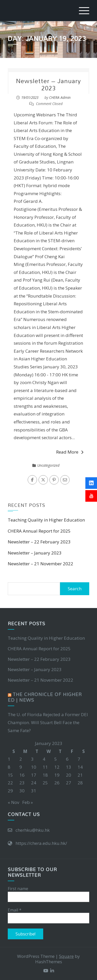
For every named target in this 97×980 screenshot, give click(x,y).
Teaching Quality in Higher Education (46, 520)
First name (18, 889)
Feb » (28, 802)
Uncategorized (48, 465)
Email (15, 910)
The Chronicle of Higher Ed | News (45, 697)
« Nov (13, 802)
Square (66, 956)
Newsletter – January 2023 (48, 85)
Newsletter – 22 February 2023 (39, 542)
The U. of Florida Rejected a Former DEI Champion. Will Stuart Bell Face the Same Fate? (48, 722)
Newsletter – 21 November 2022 (40, 564)
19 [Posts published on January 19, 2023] (57, 775)
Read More (70, 452)
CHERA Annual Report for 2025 (39, 531)
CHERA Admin (60, 97)
